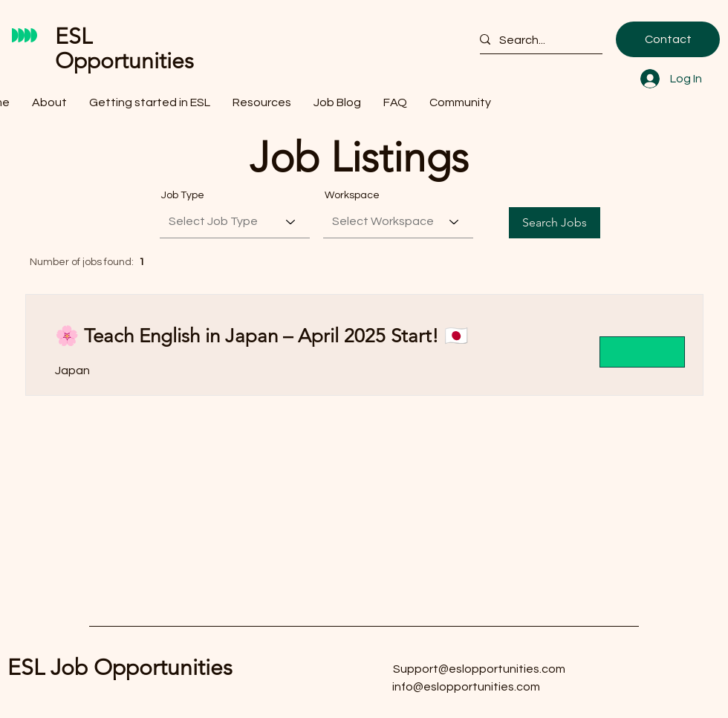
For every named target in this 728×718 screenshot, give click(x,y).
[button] (150, 101)
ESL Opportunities (124, 49)
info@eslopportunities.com (466, 687)
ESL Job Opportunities (120, 668)
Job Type (183, 195)
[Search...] (535, 40)
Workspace (352, 195)
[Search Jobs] (555, 223)
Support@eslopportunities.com (479, 669)
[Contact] (668, 39)
